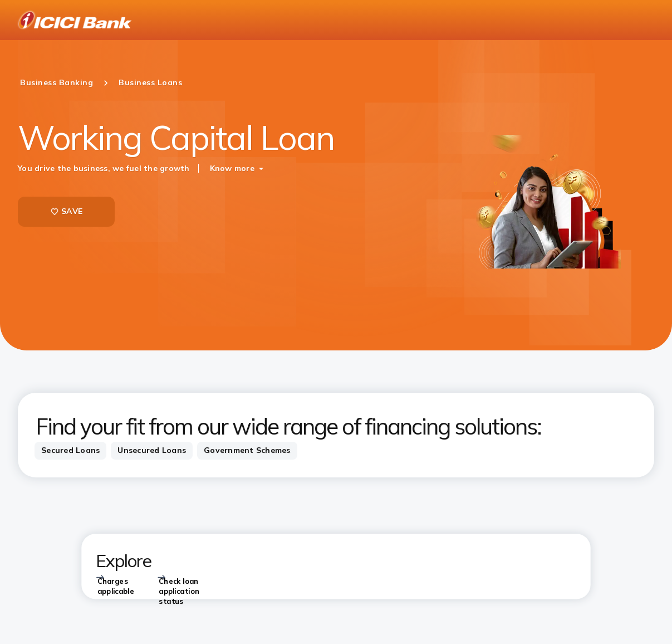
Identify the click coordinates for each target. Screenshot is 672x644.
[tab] (70, 451)
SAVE (66, 211)
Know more (232, 168)
